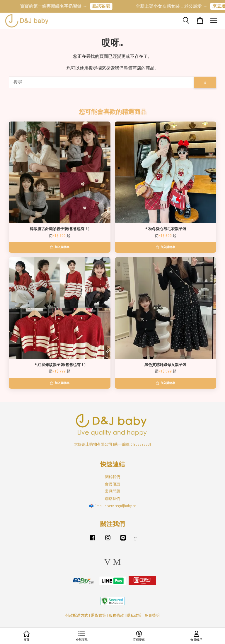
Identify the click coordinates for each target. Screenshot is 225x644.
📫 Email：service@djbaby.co (113, 506)
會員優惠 (112, 484)
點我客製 (104, 6)
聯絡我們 (112, 499)
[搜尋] (101, 82)
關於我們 (112, 477)
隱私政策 (134, 616)
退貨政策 (98, 616)
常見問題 (112, 491)
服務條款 (116, 616)
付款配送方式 (77, 616)
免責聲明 (152, 616)
